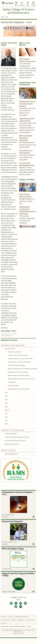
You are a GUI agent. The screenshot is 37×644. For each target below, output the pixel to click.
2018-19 (7, 410)
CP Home (3, 617)
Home (3, 17)
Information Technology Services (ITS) (15, 441)
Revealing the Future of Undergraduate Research (27, 104)
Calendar (13, 620)
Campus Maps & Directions (21, 617)
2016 (6, 417)
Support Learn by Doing (9, 591)
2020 (6, 407)
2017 (6, 413)
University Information (11, 434)
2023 (6, 396)
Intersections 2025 (10, 349)
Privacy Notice (5, 626)
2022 (6, 400)
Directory (10, 617)
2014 (6, 424)
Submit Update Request (11, 454)
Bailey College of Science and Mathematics (19, 11)
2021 (6, 403)
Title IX (29, 626)
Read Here (5, 517)
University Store (5, 620)
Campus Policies (30, 620)
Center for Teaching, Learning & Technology (17, 437)
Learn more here (7, 569)
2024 (6, 393)
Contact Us (4, 623)
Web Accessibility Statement (18, 626)
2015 (6, 420)
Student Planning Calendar (12, 444)
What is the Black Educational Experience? (26, 138)
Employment (21, 620)
